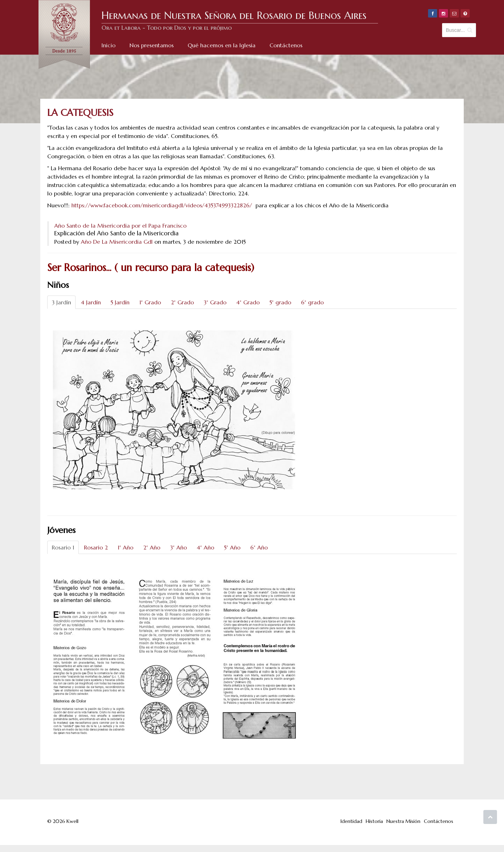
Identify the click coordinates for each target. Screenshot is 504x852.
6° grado (312, 302)
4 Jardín (91, 302)
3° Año (178, 547)
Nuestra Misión (403, 821)
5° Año (232, 547)
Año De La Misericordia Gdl (117, 242)
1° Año (125, 547)
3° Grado (215, 302)
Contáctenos (439, 821)
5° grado (280, 302)
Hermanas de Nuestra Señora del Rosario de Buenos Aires (234, 15)
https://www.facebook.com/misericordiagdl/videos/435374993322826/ (162, 205)
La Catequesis (80, 113)
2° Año (152, 547)
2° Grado (182, 302)
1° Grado (150, 302)
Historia (374, 821)
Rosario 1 (63, 547)
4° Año (205, 547)
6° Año (259, 547)
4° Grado (248, 302)
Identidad (351, 821)
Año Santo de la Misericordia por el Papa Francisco (120, 226)
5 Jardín (120, 302)
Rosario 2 (96, 547)
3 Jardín (61, 302)
